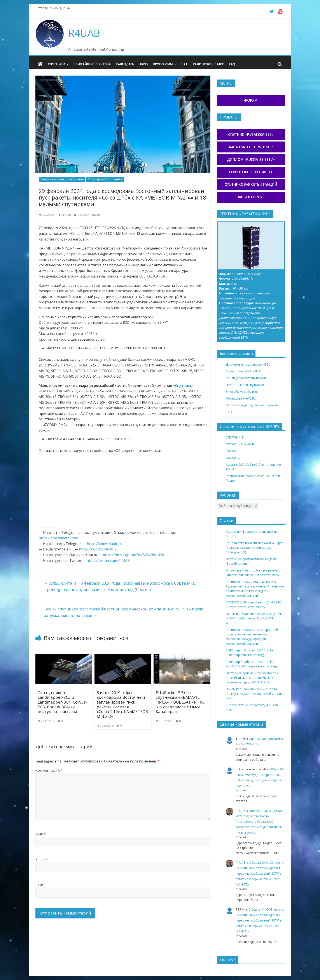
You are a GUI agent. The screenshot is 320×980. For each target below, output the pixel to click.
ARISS (143, 64)
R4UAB (84, 33)
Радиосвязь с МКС (208, 64)
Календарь (125, 64)
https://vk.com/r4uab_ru (99, 549)
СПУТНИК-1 (234, 437)
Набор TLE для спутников (245, 385)
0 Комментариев (87, 215)
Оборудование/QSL (240, 398)
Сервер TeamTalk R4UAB (244, 371)
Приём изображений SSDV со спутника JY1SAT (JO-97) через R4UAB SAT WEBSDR (255, 618)
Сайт (40, 885)
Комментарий (49, 770)
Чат (184, 64)
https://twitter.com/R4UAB (108, 560)
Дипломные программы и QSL (248, 364)
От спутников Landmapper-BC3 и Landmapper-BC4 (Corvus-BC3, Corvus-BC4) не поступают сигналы (62, 702)
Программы (163, 64)
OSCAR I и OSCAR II (240, 444)
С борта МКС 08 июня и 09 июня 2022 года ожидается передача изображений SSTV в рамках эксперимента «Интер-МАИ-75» (260, 873)
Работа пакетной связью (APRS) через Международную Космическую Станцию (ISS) (254, 547)
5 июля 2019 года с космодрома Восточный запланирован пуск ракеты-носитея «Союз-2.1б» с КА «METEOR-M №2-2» (123, 704)
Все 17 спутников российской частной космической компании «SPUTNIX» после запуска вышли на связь (124, 612)
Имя (40, 834)
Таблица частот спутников (246, 378)
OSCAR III (233, 451)
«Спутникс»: (184, 385)
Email (41, 860)
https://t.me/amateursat (58, 538)
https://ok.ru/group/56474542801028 (133, 555)
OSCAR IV (233, 458)
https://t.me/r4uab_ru (105, 543)
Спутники (57, 64)
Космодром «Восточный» (105, 179)
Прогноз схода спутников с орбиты (252, 405)
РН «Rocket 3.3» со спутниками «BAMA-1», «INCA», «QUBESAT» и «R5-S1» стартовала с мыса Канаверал (181, 702)
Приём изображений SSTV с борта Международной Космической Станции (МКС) (255, 693)
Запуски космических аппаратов (62, 179)
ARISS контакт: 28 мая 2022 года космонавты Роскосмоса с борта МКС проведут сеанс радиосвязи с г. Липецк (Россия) (259, 821)
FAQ (232, 64)
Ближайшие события (92, 64)
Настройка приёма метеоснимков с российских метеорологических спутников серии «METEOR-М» (252, 677)
